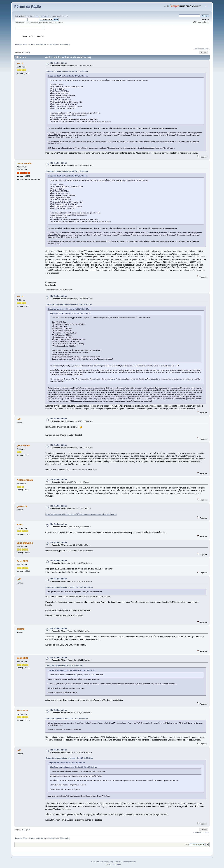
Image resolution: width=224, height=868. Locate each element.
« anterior (197, 49)
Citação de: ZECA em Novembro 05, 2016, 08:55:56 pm (68, 76)
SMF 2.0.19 (95, 862)
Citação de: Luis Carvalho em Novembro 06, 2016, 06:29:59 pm (69, 304)
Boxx (20, 524)
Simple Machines (115, 862)
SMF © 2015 (104, 862)
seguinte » (205, 49)
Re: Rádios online (59, 63)
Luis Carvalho (24, 163)
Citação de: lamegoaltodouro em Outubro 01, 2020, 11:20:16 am (69, 758)
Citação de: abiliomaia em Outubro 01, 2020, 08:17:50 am (67, 719)
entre (37, 16)
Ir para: (187, 845)
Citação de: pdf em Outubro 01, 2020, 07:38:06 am (64, 666)
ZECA (20, 63)
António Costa (25, 480)
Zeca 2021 (22, 561)
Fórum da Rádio (28, 7)
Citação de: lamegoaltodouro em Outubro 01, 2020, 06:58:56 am (69, 587)
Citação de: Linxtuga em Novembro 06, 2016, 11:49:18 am (67, 71)
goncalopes (23, 445)
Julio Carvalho (25, 543)
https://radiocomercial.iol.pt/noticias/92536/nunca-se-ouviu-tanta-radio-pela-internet (81, 514)
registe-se (45, 16)
